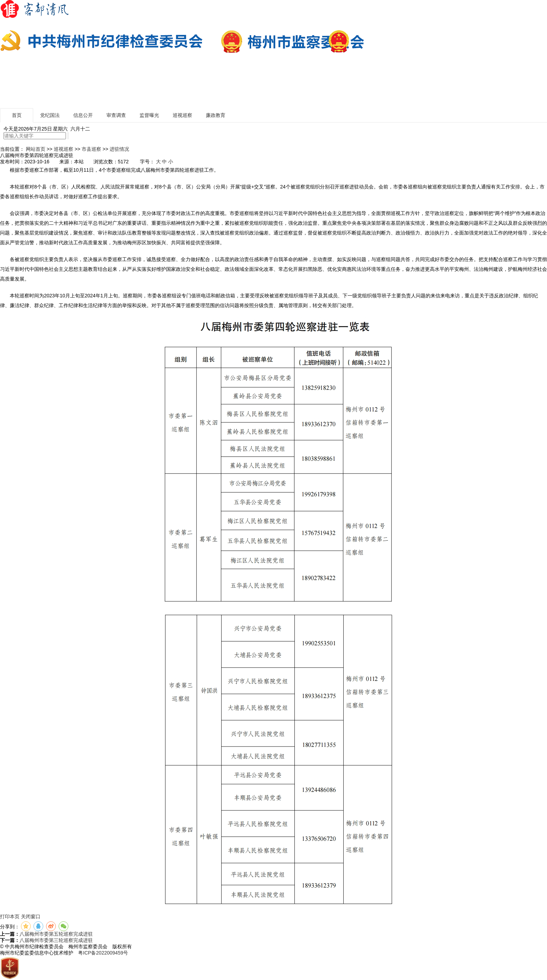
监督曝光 (149, 115)
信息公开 (83, 115)
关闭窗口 (31, 916)
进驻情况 (119, 149)
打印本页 (10, 916)
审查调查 (116, 115)
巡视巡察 (182, 115)
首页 (17, 115)
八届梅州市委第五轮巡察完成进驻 (56, 934)
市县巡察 (91, 149)
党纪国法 (50, 115)
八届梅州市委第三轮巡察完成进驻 (56, 940)
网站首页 (36, 149)
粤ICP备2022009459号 (103, 953)
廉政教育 (216, 115)
